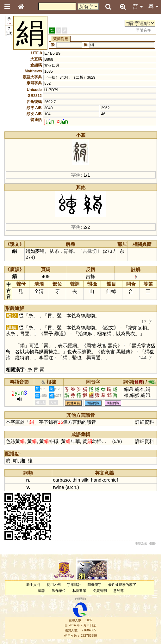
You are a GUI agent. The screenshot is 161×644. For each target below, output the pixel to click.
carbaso (62, 480)
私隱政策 (79, 591)
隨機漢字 (95, 585)
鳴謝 (42, 591)
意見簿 (118, 591)
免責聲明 (100, 591)
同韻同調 (93, 403)
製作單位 (59, 591)
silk (85, 480)
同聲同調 (113, 403)
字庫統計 (74, 585)
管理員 (80, 599)
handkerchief (104, 480)
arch (72, 487)
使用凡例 (54, 585)
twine (59, 487)
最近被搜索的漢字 (122, 585)
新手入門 (33, 585)
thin (76, 480)
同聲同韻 (73, 403)
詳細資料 (145, 422)
